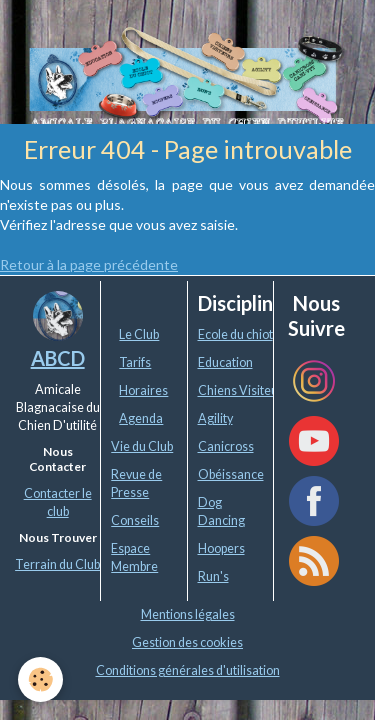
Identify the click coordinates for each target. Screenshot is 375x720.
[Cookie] (40, 679)
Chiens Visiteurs (243, 390)
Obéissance (231, 474)
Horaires (143, 390)
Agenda (141, 418)
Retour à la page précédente (89, 264)
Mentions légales (188, 614)
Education (225, 362)
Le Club (139, 334)
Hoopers (221, 548)
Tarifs (135, 362)
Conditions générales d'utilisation (188, 670)
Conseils (135, 520)
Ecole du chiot (235, 334)
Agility (215, 418)
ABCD (58, 358)
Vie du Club (142, 446)
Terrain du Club (57, 564)
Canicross (226, 446)
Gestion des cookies (187, 642)
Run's (213, 576)
